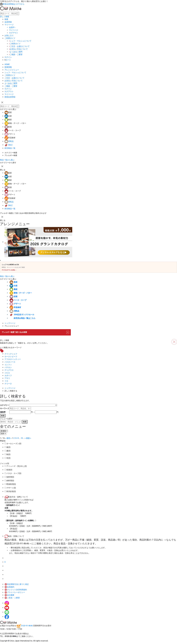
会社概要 (9, 595)
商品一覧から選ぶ (7, 160)
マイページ (14, 30)
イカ (6, 381)
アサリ (7, 378)
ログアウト (9, 91)
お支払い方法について (18, 49)
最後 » (29, 438)
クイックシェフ (11, 354)
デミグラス (9, 370)
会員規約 (9, 587)
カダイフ (8, 376)
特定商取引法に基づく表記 (17, 584)
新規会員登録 (10, 97)
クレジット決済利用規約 (16, 590)
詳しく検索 (5, 17)
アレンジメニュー (12, 70)
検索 (3, 416)
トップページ (10, 323)
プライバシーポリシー (15, 592)
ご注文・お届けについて (19, 46)
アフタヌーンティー (13, 359)
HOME (7, 64)
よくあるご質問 (16, 52)
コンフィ (8, 365)
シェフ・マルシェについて (20, 41)
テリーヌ (8, 384)
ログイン (8, 89)
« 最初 (8, 438)
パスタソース (10, 362)
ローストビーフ (11, 357)
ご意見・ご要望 (12, 598)
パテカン (8, 367)
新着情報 (8, 67)
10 (22, 438)
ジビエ (7, 373)
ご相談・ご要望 (16, 54)
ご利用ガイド (15, 44)
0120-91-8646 (25, 626)
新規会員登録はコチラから (12, 4)
